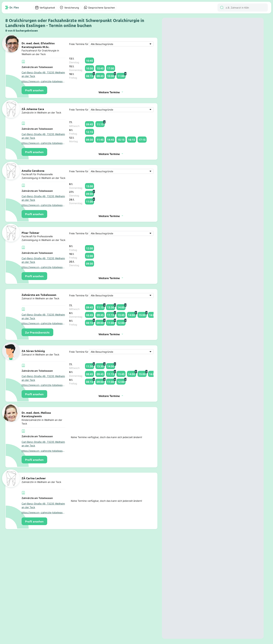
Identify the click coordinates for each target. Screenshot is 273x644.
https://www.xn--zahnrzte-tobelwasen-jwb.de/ (44, 81)
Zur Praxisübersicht (37, 332)
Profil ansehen (34, 90)
